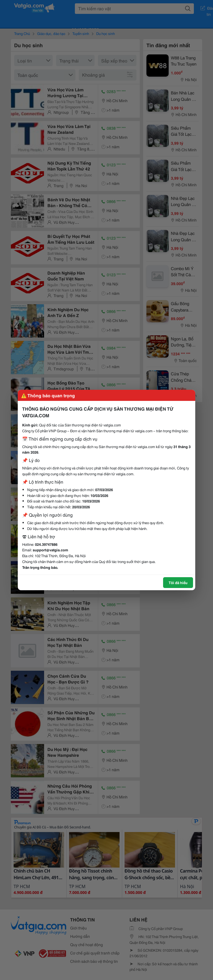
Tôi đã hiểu (178, 582)
